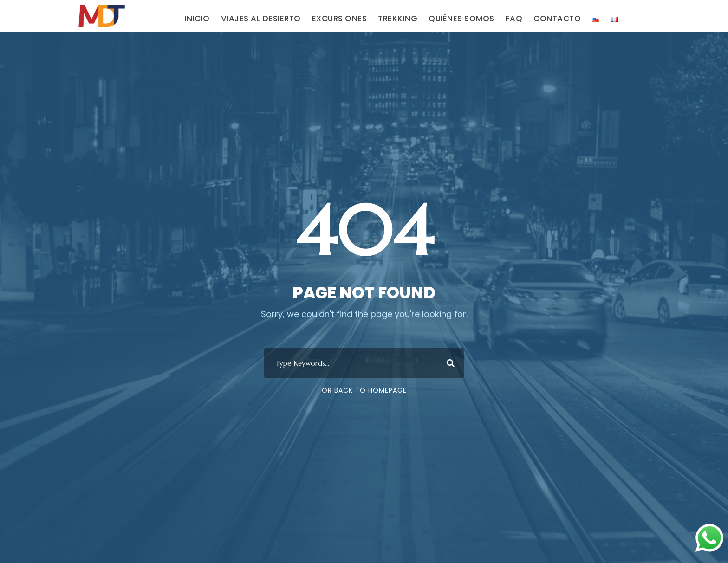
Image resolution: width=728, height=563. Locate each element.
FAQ (514, 19)
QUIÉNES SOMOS (461, 19)
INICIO (197, 19)
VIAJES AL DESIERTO (261, 19)
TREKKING (398, 19)
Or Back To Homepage (364, 390)
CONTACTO (557, 19)
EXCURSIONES (340, 19)
